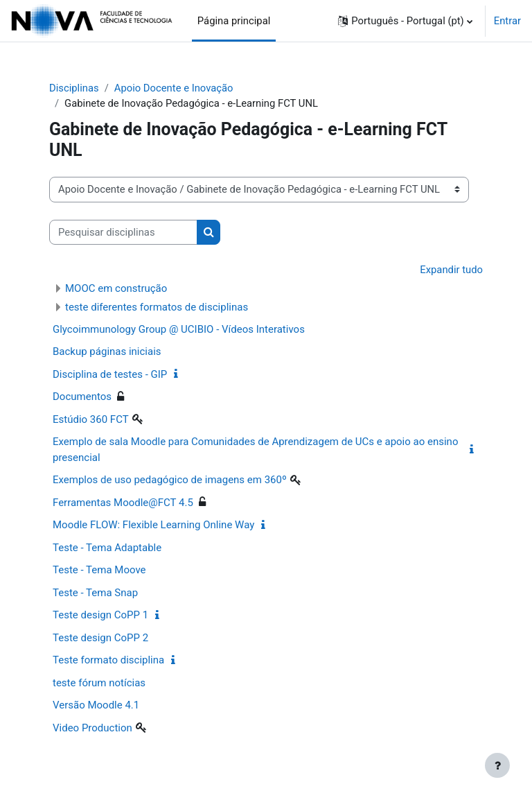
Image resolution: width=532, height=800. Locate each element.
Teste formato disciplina (108, 660)
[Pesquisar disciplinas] (123, 232)
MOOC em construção (116, 288)
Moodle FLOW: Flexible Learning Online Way (153, 525)
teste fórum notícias (99, 683)
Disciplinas (74, 88)
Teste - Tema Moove (99, 570)
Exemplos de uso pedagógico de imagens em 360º (170, 480)
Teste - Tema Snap (95, 593)
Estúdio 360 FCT (91, 419)
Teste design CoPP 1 (100, 615)
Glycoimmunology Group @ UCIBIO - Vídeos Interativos (179, 329)
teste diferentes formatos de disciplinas (157, 307)
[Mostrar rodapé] (497, 765)
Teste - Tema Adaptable (107, 548)
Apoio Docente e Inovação (174, 88)
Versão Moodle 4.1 (96, 705)
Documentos (82, 397)
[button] (405, 21)
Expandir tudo (451, 270)
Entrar (507, 21)
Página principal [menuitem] (234, 21)
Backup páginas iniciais (107, 351)
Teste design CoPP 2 (100, 638)
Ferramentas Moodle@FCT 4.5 (123, 503)
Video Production (92, 728)
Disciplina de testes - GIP (110, 374)
